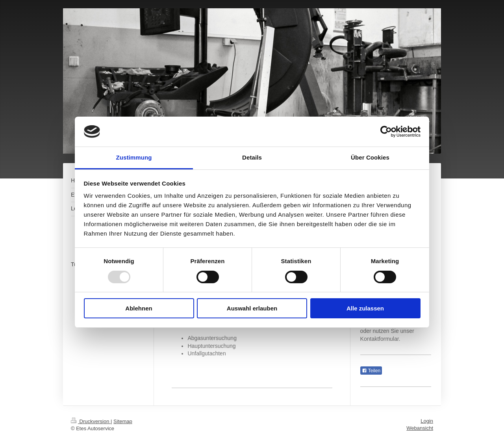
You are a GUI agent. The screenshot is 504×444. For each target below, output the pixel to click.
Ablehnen (139, 308)
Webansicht (420, 428)
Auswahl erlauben (252, 308)
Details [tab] (252, 157)
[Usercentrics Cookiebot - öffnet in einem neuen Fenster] (386, 132)
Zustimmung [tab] (134, 157)
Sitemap (123, 421)
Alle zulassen (365, 308)
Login (427, 421)
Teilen (371, 371)
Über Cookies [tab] (370, 157)
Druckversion (91, 421)
